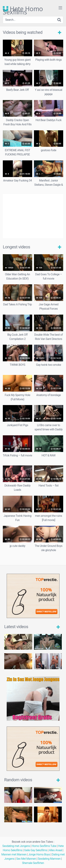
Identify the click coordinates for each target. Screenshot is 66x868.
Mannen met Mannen (14, 854)
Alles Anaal (55, 850)
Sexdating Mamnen (49, 859)
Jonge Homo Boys (39, 854)
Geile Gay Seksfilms (36, 850)
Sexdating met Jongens (16, 846)
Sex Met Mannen (26, 859)
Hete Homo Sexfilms (23, 9)
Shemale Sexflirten (33, 863)
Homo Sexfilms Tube (44, 846)
